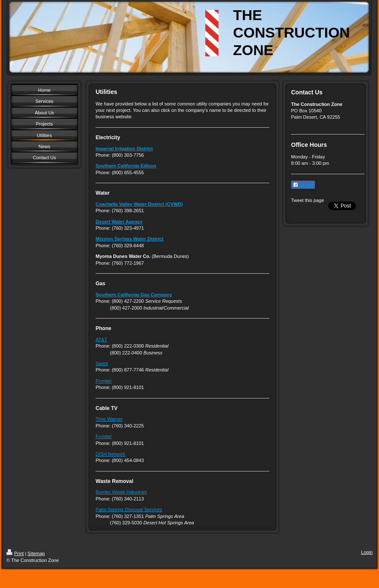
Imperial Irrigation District (124, 149)
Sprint (102, 363)
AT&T (101, 339)
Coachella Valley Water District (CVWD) (139, 204)
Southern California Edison (126, 166)
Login (367, 552)
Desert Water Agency (119, 222)
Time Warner (109, 419)
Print (15, 553)
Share (303, 185)
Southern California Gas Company (134, 295)
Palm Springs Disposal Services (129, 509)
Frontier (104, 381)
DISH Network (111, 454)
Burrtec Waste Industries (121, 492)
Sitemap (36, 553)
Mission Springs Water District (130, 239)
